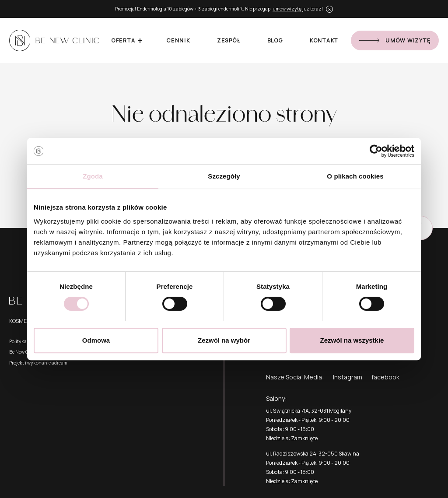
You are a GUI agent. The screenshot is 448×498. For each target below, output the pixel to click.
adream (59, 363)
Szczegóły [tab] (224, 176)
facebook (385, 377)
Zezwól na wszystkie (352, 340)
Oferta (124, 40)
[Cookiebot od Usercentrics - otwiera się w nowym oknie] (376, 151)
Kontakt (324, 40)
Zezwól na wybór (224, 340)
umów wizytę (287, 9)
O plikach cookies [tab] (355, 176)
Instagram (348, 377)
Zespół (229, 40)
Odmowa (96, 340)
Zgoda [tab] (93, 176)
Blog (275, 40)
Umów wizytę (395, 40)
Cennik (178, 40)
